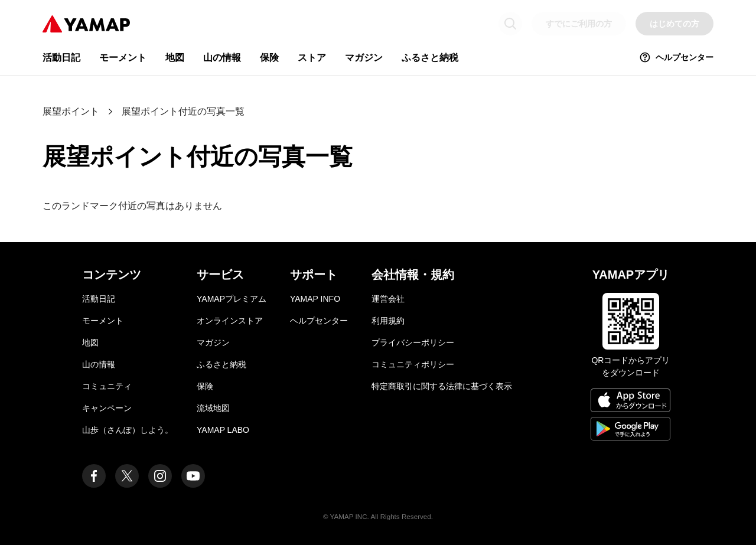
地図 (175, 58)
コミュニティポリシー (413, 364)
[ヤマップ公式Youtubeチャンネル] (193, 476)
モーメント (123, 58)
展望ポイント (71, 111)
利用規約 (388, 321)
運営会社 (388, 299)
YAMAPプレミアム (232, 299)
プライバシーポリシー (413, 342)
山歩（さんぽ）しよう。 (128, 430)
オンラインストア (230, 321)
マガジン (364, 58)
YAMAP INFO (315, 299)
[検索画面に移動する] (510, 24)
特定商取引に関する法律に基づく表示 (442, 386)
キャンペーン (107, 408)
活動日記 (61, 58)
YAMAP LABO (223, 430)
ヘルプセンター (676, 57)
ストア (312, 58)
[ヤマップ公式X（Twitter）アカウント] (127, 476)
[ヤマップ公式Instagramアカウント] (160, 476)
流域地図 (213, 408)
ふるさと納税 (430, 58)
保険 (269, 58)
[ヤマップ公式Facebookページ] (94, 476)
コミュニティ (107, 386)
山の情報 (222, 58)
